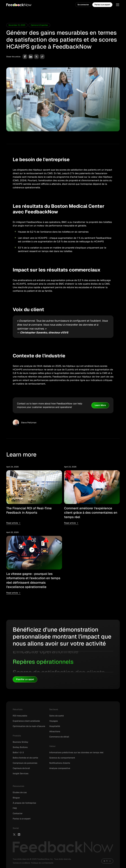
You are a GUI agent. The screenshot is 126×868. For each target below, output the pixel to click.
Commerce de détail (59, 737)
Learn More (100, 405)
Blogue (16, 798)
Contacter (18, 813)
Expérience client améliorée (26, 721)
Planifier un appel (25, 679)
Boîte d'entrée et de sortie (25, 758)
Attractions (55, 731)
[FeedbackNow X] (14, 835)
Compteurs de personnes (25, 763)
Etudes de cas (20, 792)
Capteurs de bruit (21, 768)
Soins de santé (57, 716)
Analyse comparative (60, 768)
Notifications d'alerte (60, 763)
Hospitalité (55, 726)
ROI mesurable (20, 716)
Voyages (54, 721)
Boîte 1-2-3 (18, 752)
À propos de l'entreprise (24, 803)
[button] (117, 5)
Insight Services (21, 774)
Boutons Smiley (20, 742)
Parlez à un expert (102, 5)
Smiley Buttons (20, 747)
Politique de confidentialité (42, 863)
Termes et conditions (21, 863)
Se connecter (83, 5)
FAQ (15, 808)
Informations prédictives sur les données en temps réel (76, 752)
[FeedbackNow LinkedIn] (19, 835)
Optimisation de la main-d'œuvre (29, 726)
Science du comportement (62, 758)
